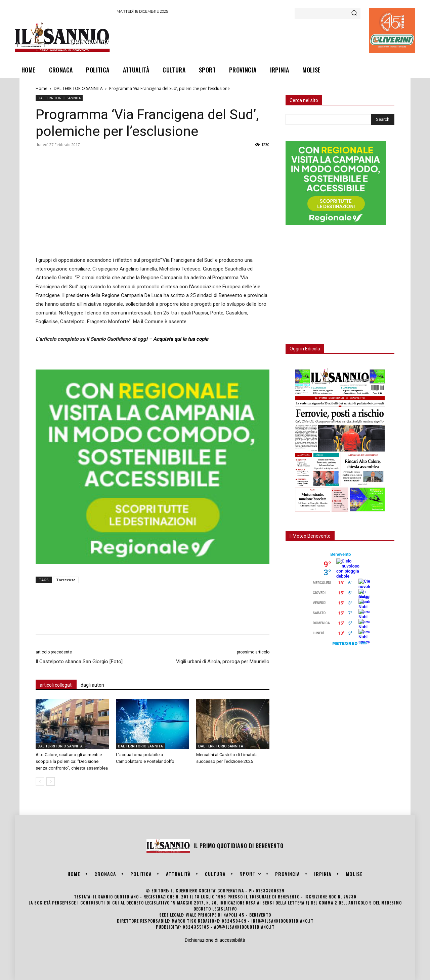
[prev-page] (40, 781)
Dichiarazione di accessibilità (215, 940)
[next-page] (51, 781)
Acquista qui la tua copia (181, 339)
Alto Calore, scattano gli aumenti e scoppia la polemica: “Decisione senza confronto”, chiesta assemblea (72, 761)
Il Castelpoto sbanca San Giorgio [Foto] (79, 661)
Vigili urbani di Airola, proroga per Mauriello (223, 661)
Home (41, 88)
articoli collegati (56, 685)
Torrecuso (66, 580)
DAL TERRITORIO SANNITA (78, 88)
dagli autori (92, 685)
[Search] (354, 13)
